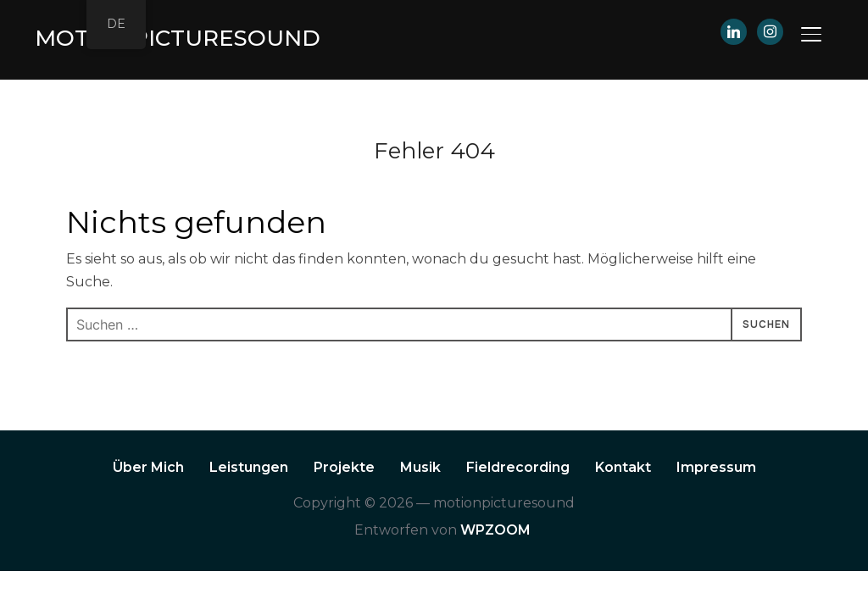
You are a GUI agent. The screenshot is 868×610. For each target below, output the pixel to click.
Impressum (716, 467)
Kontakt (623, 467)
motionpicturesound (178, 38)
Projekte (344, 467)
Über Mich (148, 467)
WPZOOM (495, 530)
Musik (420, 467)
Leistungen (249, 467)
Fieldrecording (518, 467)
